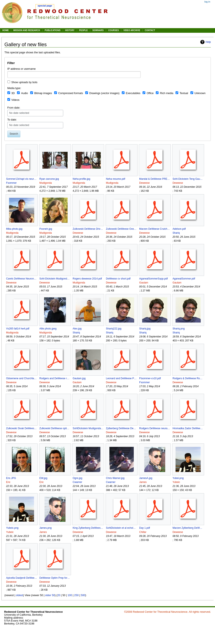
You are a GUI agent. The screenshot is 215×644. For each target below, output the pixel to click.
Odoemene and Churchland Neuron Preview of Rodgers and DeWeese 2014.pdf (22, 378)
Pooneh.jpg (46, 229)
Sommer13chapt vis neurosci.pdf (22, 179)
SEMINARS (98, 30)
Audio (24, 93)
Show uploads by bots (24, 82)
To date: (12, 120)
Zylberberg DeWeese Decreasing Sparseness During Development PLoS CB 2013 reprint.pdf (121, 428)
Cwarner (77, 482)
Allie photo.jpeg (48, 329)
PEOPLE (83, 30)
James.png (46, 528)
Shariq (176, 233)
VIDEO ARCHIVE (132, 30)
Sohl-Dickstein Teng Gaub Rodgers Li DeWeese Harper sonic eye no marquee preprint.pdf (188, 179)
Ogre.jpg (77, 478)
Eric (8, 482)
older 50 (50, 595)
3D (13, 93)
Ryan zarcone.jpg (49, 179)
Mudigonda (46, 183)
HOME (5, 30)
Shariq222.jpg (114, 329)
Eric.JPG (11, 478)
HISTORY (70, 30)
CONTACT (150, 30)
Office (150, 93)
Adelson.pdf (179, 229)
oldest (20, 595)
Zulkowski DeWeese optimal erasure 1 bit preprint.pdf (55, 428)
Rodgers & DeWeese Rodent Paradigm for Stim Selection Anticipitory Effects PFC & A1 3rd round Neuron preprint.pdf (188, 378)
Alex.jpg (77, 329)
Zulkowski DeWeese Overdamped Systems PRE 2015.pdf (121, 229)
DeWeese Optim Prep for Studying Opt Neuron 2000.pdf (55, 578)
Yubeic (176, 482)
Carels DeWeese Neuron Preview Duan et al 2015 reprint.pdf (22, 279)
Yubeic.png (12, 528)
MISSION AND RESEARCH (27, 30)
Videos (15, 100)
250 (76, 595)
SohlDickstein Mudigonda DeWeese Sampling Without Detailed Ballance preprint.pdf (88, 428)
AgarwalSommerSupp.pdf (153, 279)
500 (83, 595)
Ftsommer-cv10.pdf (150, 378)
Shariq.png (179, 329)
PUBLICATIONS (53, 30)
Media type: (14, 88)
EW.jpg (43, 478)
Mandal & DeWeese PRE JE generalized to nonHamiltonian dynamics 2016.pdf (155, 179)
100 (70, 595)
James (143, 482)
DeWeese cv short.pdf (118, 279)
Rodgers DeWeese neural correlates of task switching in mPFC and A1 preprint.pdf (155, 428)
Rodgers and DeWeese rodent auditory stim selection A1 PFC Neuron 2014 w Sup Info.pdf (55, 378)
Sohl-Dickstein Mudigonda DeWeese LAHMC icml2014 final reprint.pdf (55, 279)
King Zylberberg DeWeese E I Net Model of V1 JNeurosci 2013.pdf (88, 528)
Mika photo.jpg (14, 229)
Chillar (143, 532)
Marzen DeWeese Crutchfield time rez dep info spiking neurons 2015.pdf (155, 229)
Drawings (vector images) (104, 93)
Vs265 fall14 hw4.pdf (18, 329)
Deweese (144, 183)
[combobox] (74, 75)
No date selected (19, 113)
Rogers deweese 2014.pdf (87, 279)
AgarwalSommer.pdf (184, 279)
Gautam (144, 283)
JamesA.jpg (146, 478)
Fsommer (11, 183)
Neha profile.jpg (81, 179)
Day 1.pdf (145, 528)
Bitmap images (43, 93)
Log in (207, 2)
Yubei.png (178, 478)
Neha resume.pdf (116, 179)
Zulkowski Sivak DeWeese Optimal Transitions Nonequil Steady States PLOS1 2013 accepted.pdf (22, 428)
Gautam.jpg (79, 378)
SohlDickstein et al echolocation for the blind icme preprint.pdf (121, 528)
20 (59, 595)
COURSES (113, 30)
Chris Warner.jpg (115, 478)
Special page (45, 6)
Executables (133, 93)
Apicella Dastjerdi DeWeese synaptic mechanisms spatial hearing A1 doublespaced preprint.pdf (22, 578)
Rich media (167, 93)
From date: (14, 108)
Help (208, 42)
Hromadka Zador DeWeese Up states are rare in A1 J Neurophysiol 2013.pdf (188, 428)
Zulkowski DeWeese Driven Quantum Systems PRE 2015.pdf (88, 229)
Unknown (200, 93)
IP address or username (22, 69)
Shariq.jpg (145, 329)
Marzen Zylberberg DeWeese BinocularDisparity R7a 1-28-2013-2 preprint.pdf (188, 528)
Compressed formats (71, 93)
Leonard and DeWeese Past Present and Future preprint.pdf (121, 378)
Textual (184, 93)
